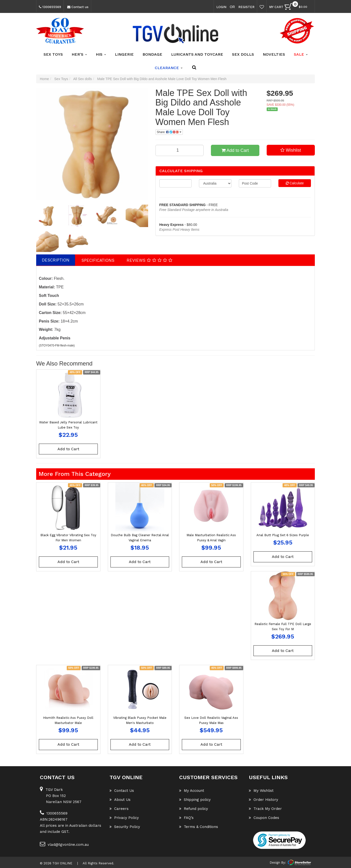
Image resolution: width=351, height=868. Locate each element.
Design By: (278, 862)
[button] (291, 150)
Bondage (152, 54)
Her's (79, 54)
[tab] (56, 260)
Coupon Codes (264, 818)
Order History (263, 800)
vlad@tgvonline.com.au (64, 844)
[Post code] (255, 183)
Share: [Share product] (169, 132)
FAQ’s (186, 818)
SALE (301, 54)
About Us (120, 800)
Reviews (149, 260)
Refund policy (194, 809)
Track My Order (265, 809)
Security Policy (125, 827)
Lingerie (124, 54)
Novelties (274, 54)
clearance (169, 68)
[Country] (215, 183)
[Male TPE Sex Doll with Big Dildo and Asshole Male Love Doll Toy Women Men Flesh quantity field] (180, 150)
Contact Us (122, 791)
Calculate (295, 183)
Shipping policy (195, 800)
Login (221, 7)
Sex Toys (53, 54)
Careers (119, 809)
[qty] (176, 183)
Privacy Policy (124, 818)
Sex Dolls (243, 54)
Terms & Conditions (199, 827)
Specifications (98, 260)
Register (246, 7)
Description (56, 260)
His (101, 54)
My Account (192, 791)
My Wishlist (261, 791)
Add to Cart (235, 150)
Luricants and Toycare (197, 54)
